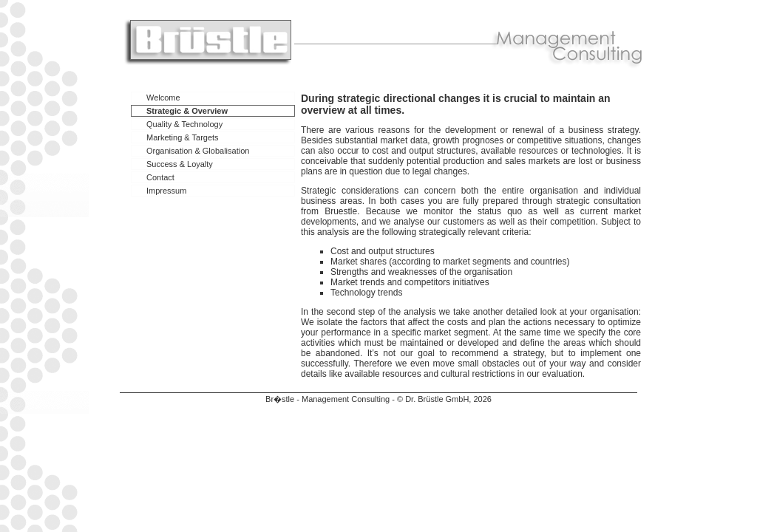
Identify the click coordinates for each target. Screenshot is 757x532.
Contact (160, 177)
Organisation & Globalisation (198, 151)
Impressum (166, 191)
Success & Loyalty (180, 164)
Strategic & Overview (187, 111)
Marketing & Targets (183, 137)
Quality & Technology (184, 124)
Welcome (163, 98)
